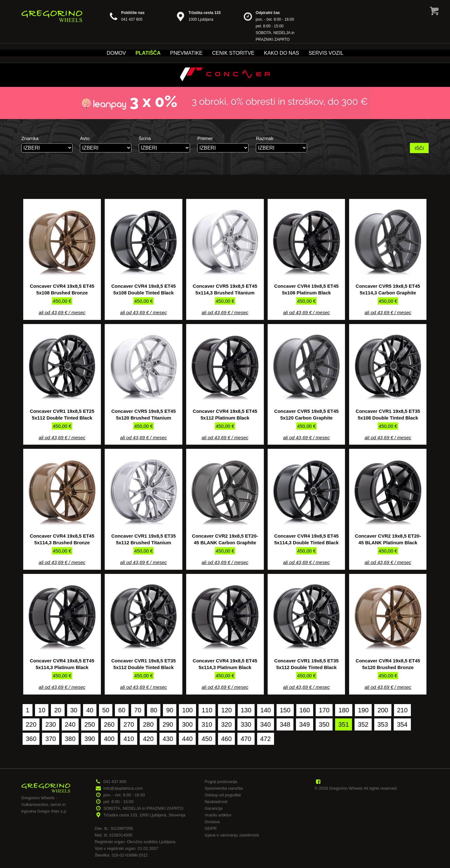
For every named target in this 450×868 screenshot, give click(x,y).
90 (170, 710)
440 (187, 739)
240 (70, 724)
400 (109, 739)
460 (226, 739)
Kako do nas (281, 53)
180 (344, 710)
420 (148, 739)
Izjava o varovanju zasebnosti (232, 835)
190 (363, 710)
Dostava (212, 822)
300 (187, 724)
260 (109, 724)
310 (207, 724)
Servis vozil (326, 53)
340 (266, 724)
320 (226, 724)
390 (90, 739)
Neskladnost (216, 802)
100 (187, 710)
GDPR (211, 828)
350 (324, 724)
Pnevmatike (186, 53)
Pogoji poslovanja (221, 782)
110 (207, 710)
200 (383, 710)
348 (285, 724)
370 (50, 739)
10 (42, 710)
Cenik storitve (233, 53)
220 (31, 724)
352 (363, 724)
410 (129, 739)
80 (154, 710)
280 (148, 724)
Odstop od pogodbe (223, 795)
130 (246, 710)
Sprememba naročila (224, 788)
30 (74, 710)
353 (383, 724)
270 (129, 724)
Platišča (148, 53)
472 (266, 739)
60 (122, 710)
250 (90, 724)
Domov (116, 53)
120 (226, 710)
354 (402, 724)
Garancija (214, 808)
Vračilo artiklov (218, 815)
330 (246, 724)
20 (58, 710)
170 (324, 710)
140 (266, 710)
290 (168, 724)
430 (168, 739)
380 (70, 739)
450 (207, 739)
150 (285, 710)
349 (304, 724)
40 (90, 710)
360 (31, 739)
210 (402, 710)
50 (106, 710)
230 (50, 724)
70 (138, 710)
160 (305, 710)
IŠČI (419, 148)
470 (246, 739)
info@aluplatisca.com (123, 788)
